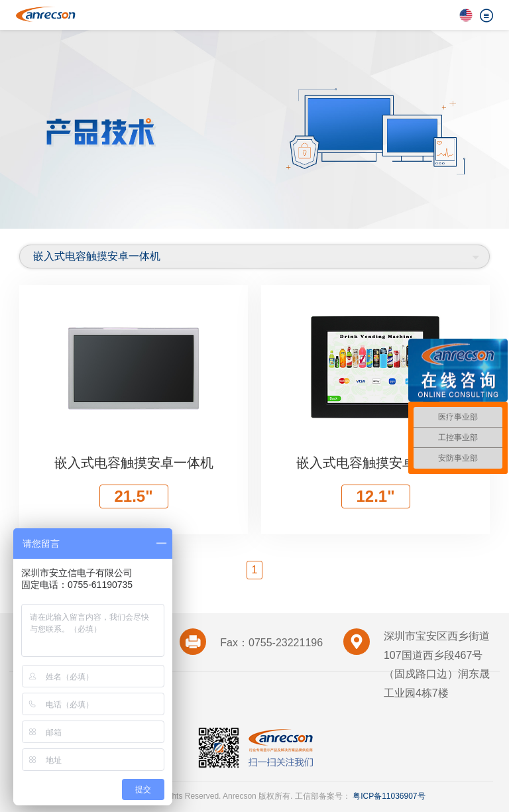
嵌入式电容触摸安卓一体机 (97, 256)
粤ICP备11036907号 (388, 796)
